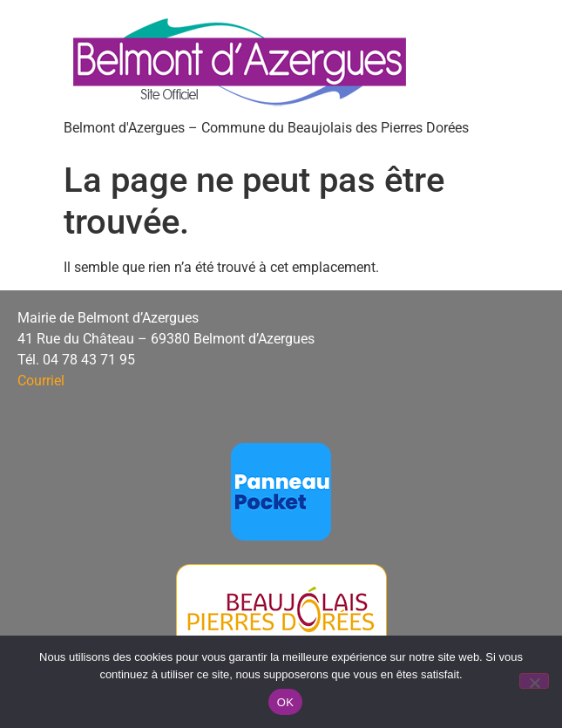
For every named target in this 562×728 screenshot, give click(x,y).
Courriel (41, 381)
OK (285, 702)
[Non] (534, 681)
